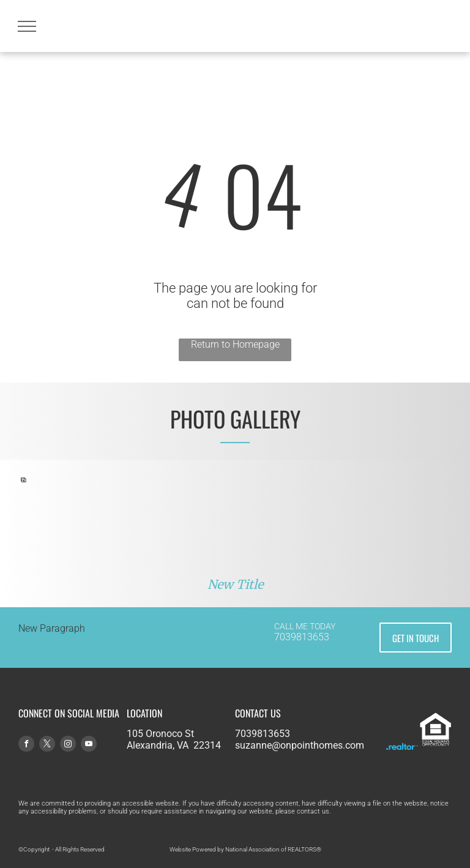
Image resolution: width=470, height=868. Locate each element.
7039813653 (302, 637)
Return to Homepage (235, 344)
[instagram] (68, 745)
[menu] (27, 26)
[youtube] (89, 745)
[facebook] (26, 745)
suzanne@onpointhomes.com (300, 745)
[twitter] (47, 745)
